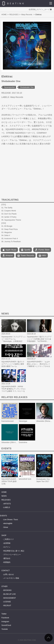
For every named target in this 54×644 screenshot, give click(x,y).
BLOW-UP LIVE (10, 594)
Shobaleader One (27, 87)
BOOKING (7, 590)
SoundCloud (6, 625)
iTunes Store (42, 250)
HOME (4, 15)
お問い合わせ (9, 574)
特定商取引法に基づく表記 (14, 551)
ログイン (40, 9)
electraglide (8, 523)
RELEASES (14, 15)
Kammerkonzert (8, 421)
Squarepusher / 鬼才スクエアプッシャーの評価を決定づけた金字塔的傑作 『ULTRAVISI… (39, 339)
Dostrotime (23, 442)
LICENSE (7, 602)
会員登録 (32, 9)
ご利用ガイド (9, 539)
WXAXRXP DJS (25, 479)
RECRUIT (7, 606)
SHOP (4, 535)
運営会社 (7, 558)
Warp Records (27, 15)
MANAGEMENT (10, 598)
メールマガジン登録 (11, 578)
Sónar (6, 527)
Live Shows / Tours (11, 520)
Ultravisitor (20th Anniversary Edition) (16, 442)
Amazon (7, 256)
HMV (42, 256)
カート (47, 9)
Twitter (4, 614)
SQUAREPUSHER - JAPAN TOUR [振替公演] (9, 481)
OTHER (4, 586)
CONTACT (6, 571)
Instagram (5, 622)
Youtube (5, 629)
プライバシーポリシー (12, 555)
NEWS (4, 496)
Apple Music (9, 250)
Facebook (5, 618)
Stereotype (23, 421)
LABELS (7, 507)
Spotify (26, 250)
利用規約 (7, 562)
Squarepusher (9, 87)
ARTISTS (7, 504)
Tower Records (26, 256)
